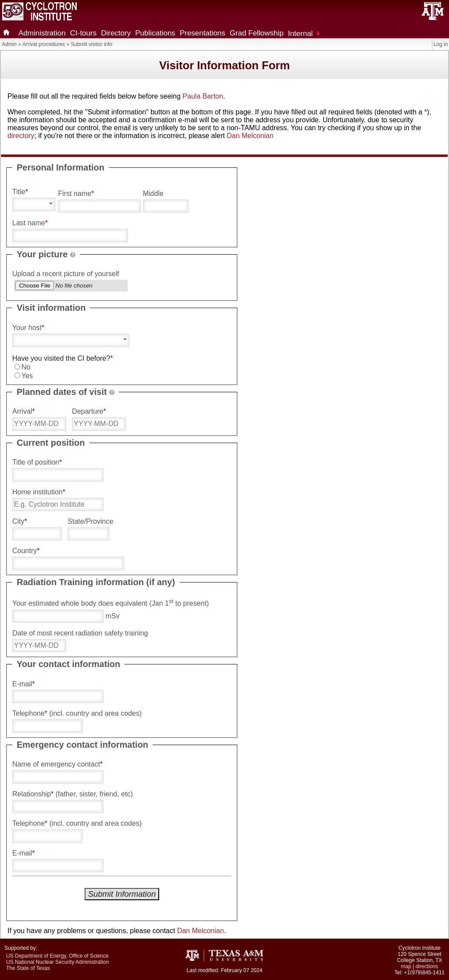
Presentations (203, 33)
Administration (42, 33)
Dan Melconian (250, 136)
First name (76, 194)
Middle (153, 194)
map (406, 966)
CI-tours (83, 33)
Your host (28, 328)
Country (26, 551)
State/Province (90, 521)
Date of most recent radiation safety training (80, 633)
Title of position (37, 462)
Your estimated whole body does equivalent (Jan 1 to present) (110, 602)
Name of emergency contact (57, 764)
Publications (155, 33)
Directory (116, 33)
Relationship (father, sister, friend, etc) (73, 794)
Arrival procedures (44, 44)
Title (20, 192)
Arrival (24, 411)
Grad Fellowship (257, 33)
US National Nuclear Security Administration (57, 962)
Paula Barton (203, 96)
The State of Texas (28, 968)
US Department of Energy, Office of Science (57, 956)
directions (427, 966)
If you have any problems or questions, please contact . (117, 931)
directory (21, 136)
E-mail (24, 684)
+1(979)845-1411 (424, 973)
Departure (89, 411)
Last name (30, 223)
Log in (441, 44)
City (20, 521)
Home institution (39, 492)
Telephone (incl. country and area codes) (77, 713)
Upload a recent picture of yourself (66, 274)
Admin (9, 44)
